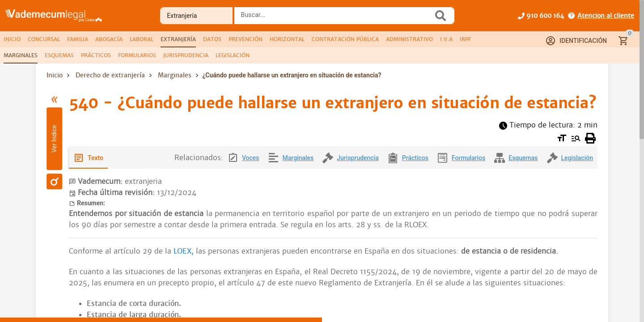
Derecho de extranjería (110, 75)
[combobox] (336, 18)
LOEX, (184, 251)
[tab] (12, 39)
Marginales (175, 75)
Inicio (55, 75)
